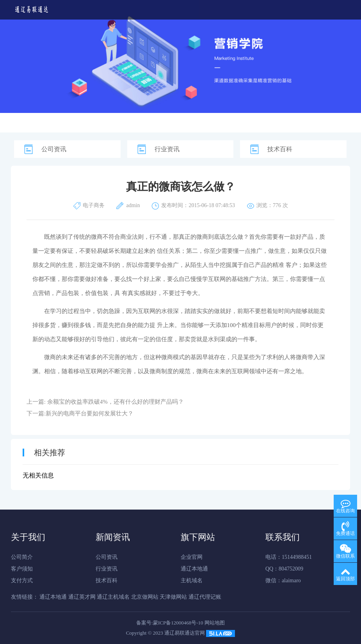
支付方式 (22, 580)
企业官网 (192, 557)
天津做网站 (173, 597)
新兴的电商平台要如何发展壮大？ (90, 413)
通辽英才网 (82, 597)
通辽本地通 (194, 569)
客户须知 (22, 569)
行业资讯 (167, 149)
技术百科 (280, 149)
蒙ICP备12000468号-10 (178, 623)
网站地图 (215, 623)
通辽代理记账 (205, 597)
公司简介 (22, 557)
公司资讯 (54, 149)
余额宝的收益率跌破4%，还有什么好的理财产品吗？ (116, 402)
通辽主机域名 (113, 597)
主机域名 (192, 580)
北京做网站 (145, 597)
